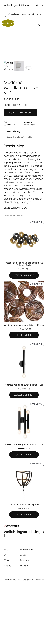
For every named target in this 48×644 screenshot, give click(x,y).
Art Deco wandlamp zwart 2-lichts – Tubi (24, 385)
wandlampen (15, 14)
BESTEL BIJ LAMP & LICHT (17, 208)
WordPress (40, 580)
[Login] (37, 5)
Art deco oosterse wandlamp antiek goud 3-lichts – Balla (24, 264)
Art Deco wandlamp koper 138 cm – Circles (24, 325)
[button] (40, 25)
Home (6, 14)
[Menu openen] (33, 5)
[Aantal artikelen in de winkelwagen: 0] (42, 5)
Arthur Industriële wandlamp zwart (24, 504)
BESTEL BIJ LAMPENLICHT (20, 113)
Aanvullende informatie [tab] (19, 137)
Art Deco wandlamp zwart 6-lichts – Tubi (24, 445)
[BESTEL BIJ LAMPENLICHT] (24, 275)
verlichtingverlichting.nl (17, 5)
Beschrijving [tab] (13, 131)
